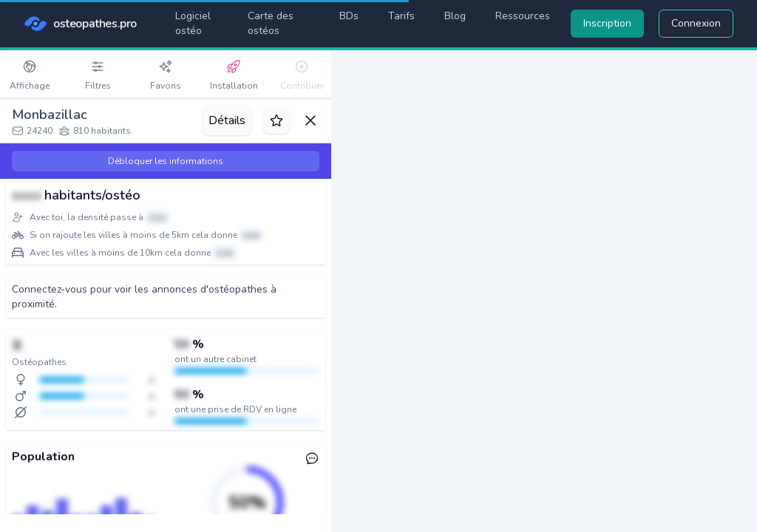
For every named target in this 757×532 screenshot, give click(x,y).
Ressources (523, 16)
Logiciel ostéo (193, 23)
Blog (455, 16)
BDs (349, 16)
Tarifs (401, 16)
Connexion (696, 23)
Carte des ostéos (271, 23)
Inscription (607, 23)
